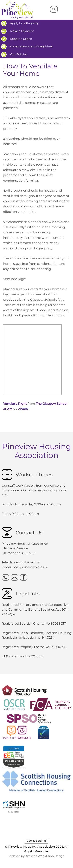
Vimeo (23, 409)
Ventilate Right (15, 404)
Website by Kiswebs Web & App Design (37, 856)
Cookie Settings (37, 841)
